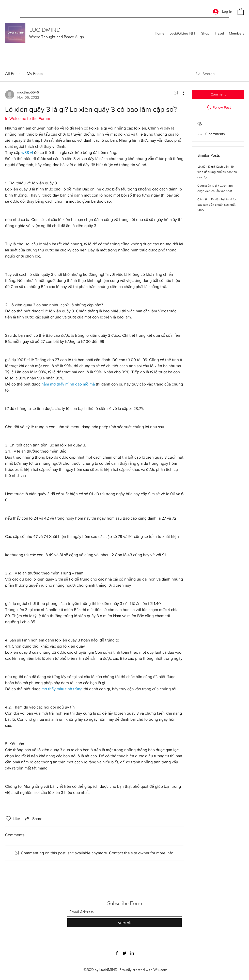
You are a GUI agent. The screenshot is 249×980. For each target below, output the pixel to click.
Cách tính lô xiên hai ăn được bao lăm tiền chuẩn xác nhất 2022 (217, 205)
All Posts (13, 74)
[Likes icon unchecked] (8, 818)
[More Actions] (181, 93)
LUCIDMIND (45, 30)
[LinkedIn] (132, 953)
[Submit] (124, 923)
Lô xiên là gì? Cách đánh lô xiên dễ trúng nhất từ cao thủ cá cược (217, 172)
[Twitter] (124, 953)
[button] (241, 11)
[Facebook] (117, 953)
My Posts (35, 74)
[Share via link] (33, 818)
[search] (218, 74)
